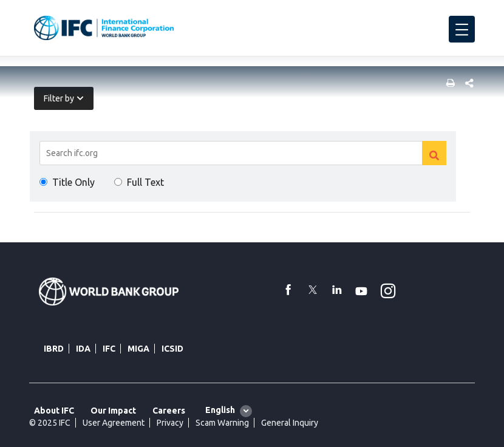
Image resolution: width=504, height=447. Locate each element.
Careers (169, 411)
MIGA (138, 349)
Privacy (170, 423)
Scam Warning (222, 423)
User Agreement (114, 423)
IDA (83, 349)
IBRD (54, 349)
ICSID (172, 349)
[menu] (462, 29)
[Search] (243, 153)
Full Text (145, 182)
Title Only (73, 182)
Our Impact (113, 411)
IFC (109, 349)
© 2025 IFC (50, 423)
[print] (448, 84)
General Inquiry (290, 423)
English (220, 410)
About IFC (54, 411)
